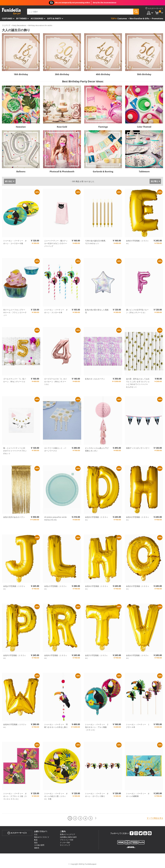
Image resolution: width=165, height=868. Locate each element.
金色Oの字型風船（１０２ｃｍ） (138, 587)
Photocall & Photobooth (62, 172)
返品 (36, 842)
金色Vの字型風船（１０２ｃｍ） (137, 657)
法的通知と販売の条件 (68, 837)
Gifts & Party (54, 18)
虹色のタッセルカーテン (95, 379)
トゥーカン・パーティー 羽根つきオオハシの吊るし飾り (56, 726)
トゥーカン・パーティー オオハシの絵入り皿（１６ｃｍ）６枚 (56, 796)
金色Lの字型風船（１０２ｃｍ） (55, 587)
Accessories (37, 18)
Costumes (7, 18)
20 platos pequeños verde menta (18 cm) (55, 518)
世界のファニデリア (67, 834)
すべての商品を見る (155, 818)
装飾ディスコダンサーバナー (138, 448)
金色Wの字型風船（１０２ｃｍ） (15, 726)
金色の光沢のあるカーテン (14, 517)
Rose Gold (62, 127)
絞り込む (9, 181)
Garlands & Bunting (103, 172)
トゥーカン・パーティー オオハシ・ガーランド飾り (97, 795)
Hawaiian (21, 127)
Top (113, 18)
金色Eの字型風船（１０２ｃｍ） (137, 242)
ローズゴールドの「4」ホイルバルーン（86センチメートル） (56, 381)
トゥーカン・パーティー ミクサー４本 (138, 726)
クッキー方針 (65, 842)
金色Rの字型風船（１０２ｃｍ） (56, 657)
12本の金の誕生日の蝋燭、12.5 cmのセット (96, 242)
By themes (21, 18)
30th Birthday (62, 74)
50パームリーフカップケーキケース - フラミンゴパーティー (15, 312)
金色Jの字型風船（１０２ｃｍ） (14, 587)
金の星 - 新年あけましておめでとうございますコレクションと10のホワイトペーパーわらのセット (138, 383)
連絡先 (37, 848)
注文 (36, 834)
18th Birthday (21, 74)
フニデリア (6, 25)
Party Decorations (19, 25)
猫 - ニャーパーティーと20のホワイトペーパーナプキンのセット (15, 451)
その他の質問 (39, 845)
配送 (36, 840)
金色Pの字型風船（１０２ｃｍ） (15, 657)
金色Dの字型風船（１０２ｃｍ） (97, 518)
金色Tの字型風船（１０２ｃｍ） (96, 657)
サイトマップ (65, 845)
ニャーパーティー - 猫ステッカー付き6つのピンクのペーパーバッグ (56, 243)
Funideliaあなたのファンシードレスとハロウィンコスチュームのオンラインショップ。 (11, 11)
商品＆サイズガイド (42, 837)
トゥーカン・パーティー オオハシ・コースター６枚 (15, 242)
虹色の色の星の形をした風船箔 (97, 311)
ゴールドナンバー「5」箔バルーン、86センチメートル (15, 380)
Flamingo (103, 127)
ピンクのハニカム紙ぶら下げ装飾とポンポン (97, 449)
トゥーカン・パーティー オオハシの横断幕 (138, 795)
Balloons (21, 172)
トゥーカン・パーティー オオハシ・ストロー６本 (56, 311)
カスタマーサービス (17, 833)
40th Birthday (103, 74)
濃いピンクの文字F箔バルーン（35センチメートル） (137, 311)
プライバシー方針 (67, 840)
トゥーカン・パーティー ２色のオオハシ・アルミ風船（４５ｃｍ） (97, 727)
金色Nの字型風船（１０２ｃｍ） (97, 587)
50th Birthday (144, 74)
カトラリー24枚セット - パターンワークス (55, 449)
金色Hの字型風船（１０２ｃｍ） (138, 518)
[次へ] (96, 818)
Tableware (144, 172)
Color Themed (144, 127)
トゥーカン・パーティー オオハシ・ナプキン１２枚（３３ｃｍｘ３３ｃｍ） (15, 796)
